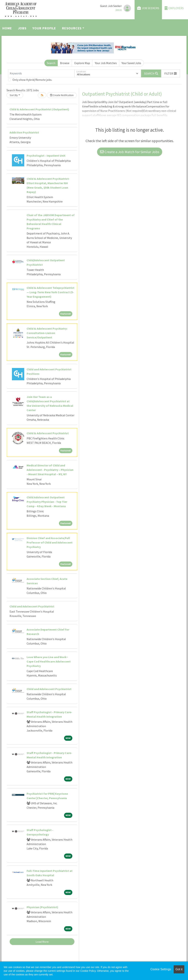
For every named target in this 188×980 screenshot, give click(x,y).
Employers (174, 8)
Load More (42, 942)
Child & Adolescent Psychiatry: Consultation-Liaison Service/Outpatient (47, 333)
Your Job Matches (106, 63)
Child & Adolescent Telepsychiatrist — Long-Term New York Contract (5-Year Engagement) (50, 292)
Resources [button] (72, 28)
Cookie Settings (161, 969)
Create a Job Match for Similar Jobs (130, 152)
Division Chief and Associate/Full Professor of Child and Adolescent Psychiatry (50, 542)
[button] (171, 73)
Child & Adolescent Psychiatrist (48, 433)
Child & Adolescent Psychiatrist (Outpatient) (39, 109)
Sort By (14, 95)
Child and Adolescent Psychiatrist (32, 606)
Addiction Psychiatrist (24, 132)
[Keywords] (41, 73)
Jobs (22, 28)
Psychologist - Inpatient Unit (46, 156)
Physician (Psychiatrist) (42, 907)
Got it (179, 969)
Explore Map (82, 63)
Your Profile (44, 28)
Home (7, 28)
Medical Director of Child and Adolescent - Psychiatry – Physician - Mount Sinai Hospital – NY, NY (50, 470)
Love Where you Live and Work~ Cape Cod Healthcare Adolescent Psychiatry (49, 661)
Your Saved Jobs (131, 63)
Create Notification (62, 95)
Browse (65, 63)
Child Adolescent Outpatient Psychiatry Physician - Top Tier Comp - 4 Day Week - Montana (47, 502)
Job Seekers (148, 8)
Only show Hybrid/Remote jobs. (32, 80)
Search (51, 63)
